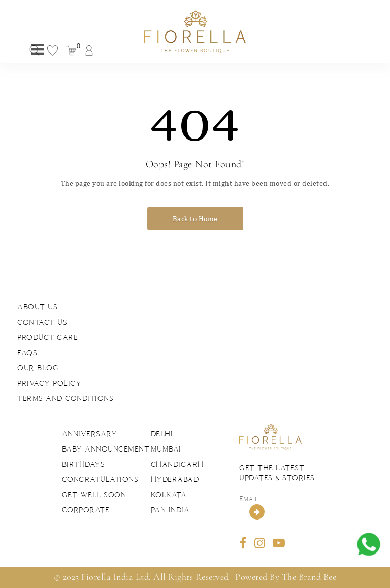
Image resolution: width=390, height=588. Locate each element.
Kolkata (169, 495)
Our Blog (38, 368)
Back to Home (195, 219)
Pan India (170, 510)
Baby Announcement (106, 449)
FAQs (27, 353)
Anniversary (90, 434)
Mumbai (166, 449)
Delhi (162, 434)
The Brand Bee (309, 577)
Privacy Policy (49, 383)
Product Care (47, 337)
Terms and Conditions (65, 398)
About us (37, 307)
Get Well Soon (94, 495)
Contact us (42, 322)
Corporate (86, 510)
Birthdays (84, 464)
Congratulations (100, 479)
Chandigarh (177, 464)
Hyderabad (175, 479)
